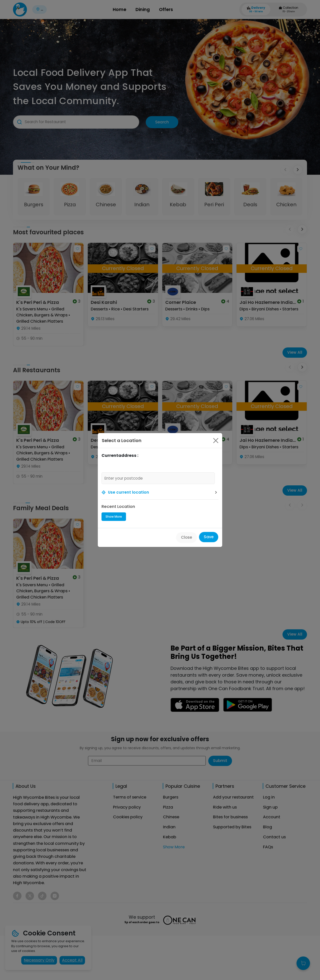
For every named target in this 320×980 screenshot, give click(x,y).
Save (209, 537)
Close (186, 537)
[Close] (216, 441)
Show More (114, 517)
